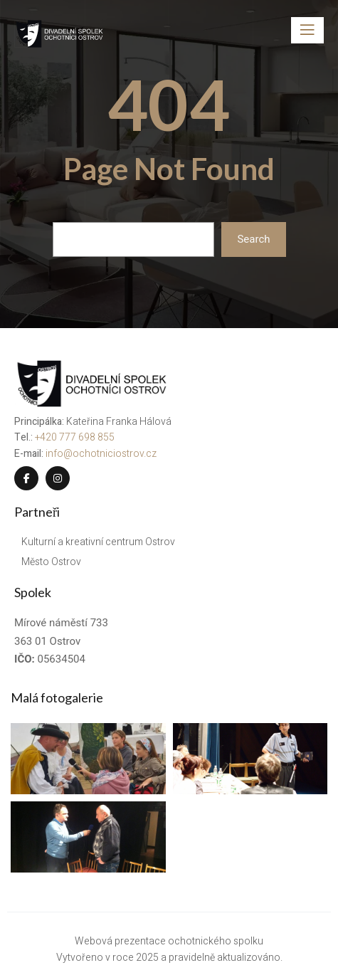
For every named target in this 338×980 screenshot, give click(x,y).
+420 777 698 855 (75, 437)
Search (253, 239)
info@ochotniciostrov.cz (101, 454)
